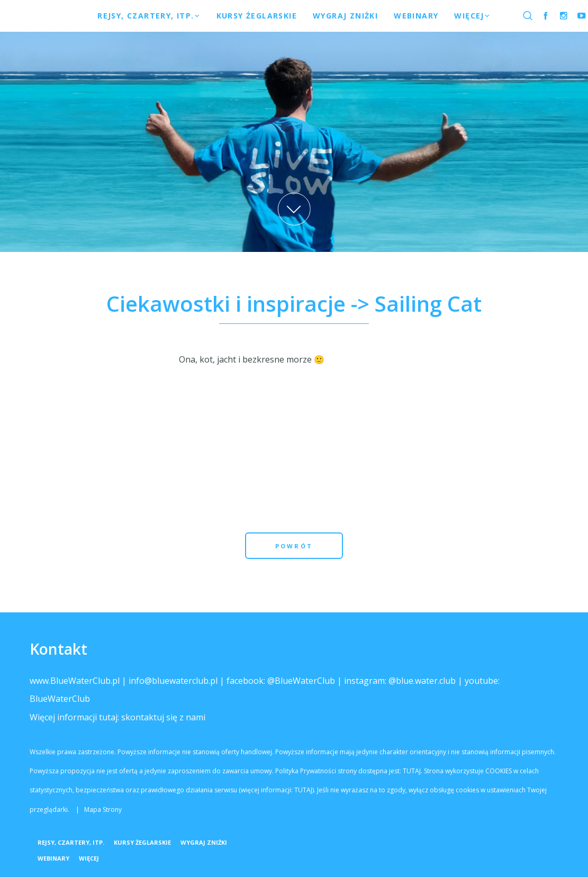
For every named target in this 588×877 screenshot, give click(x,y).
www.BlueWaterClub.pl (75, 681)
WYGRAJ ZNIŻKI (204, 842)
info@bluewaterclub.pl (173, 681)
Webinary (53, 858)
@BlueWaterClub (301, 681)
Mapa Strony (103, 810)
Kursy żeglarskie (142, 842)
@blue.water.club (422, 681)
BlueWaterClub (60, 699)
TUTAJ (412, 771)
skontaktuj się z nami (163, 717)
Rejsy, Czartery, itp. (71, 842)
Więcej (89, 858)
